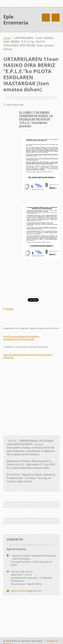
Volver (10, 309)
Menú (56, 18)
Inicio (7, 38)
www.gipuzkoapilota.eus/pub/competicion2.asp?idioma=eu (28, 356)
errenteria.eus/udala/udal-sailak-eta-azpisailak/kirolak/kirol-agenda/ (22, 338)
